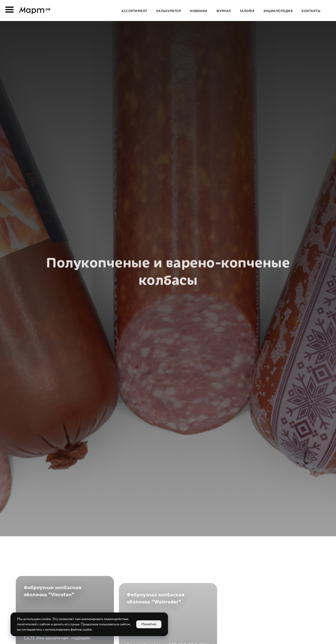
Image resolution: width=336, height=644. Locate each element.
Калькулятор (169, 11)
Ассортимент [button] (134, 11)
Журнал (224, 11)
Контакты (311, 11)
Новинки (199, 11)
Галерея (247, 11)
